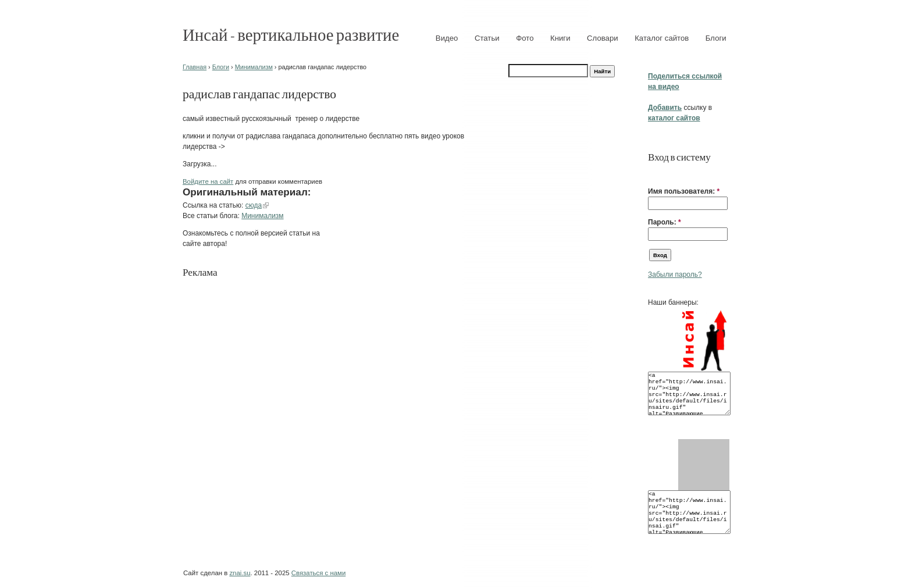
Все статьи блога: (212, 216)
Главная (195, 67)
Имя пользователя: (684, 191)
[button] (653, 173)
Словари (603, 38)
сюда (254, 205)
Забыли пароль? (675, 275)
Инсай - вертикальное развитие (291, 34)
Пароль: (665, 222)
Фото (525, 38)
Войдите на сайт (208, 181)
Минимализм (254, 67)
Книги (560, 38)
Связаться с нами (318, 573)
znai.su (240, 573)
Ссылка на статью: (214, 205)
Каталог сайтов (662, 38)
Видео (447, 38)
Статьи (487, 38)
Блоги (716, 38)
